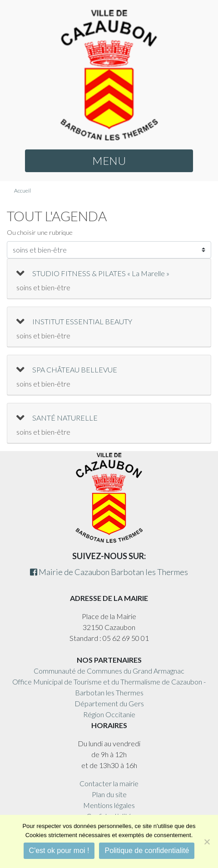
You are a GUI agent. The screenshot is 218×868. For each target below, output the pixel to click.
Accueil (22, 191)
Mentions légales (109, 805)
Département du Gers (109, 703)
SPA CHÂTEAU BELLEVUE (75, 370)
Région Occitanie (109, 714)
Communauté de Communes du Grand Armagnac (109, 671)
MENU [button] (109, 161)
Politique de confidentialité (147, 851)
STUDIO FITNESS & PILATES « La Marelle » (101, 273)
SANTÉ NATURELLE (65, 418)
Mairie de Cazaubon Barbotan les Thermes (109, 572)
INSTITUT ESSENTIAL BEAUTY (82, 321)
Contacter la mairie (109, 783)
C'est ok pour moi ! (59, 851)
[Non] (207, 842)
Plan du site (109, 794)
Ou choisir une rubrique (40, 232)
